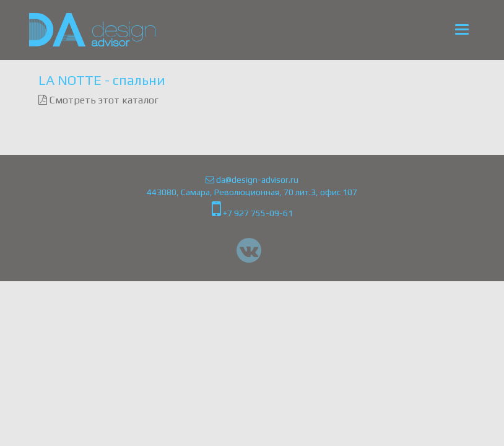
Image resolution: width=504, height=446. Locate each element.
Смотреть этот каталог (98, 100)
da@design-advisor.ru (252, 180)
